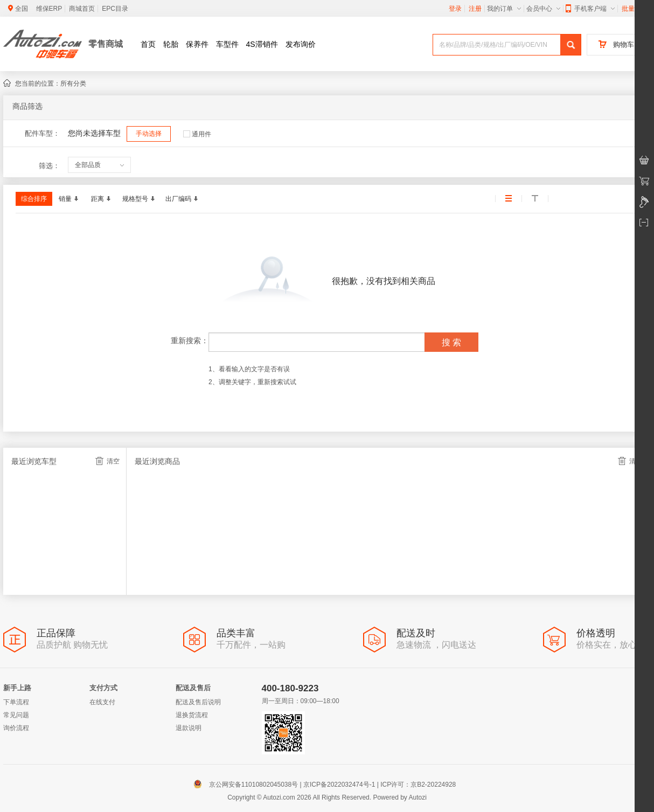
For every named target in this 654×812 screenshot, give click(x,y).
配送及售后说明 (198, 702)
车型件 (227, 44)
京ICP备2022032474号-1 (339, 785)
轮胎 (171, 44)
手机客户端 (590, 9)
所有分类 (73, 84)
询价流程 (16, 728)
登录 (455, 9)
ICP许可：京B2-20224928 (418, 785)
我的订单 (504, 9)
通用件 (197, 134)
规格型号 (138, 199)
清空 (107, 461)
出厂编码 (182, 199)
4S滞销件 (262, 44)
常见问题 (16, 715)
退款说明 (189, 728)
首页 (148, 44)
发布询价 (301, 44)
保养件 (197, 44)
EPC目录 (115, 9)
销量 (68, 199)
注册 (475, 9)
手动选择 (149, 134)
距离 (101, 199)
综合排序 (34, 199)
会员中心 (543, 9)
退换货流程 (192, 715)
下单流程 (16, 702)
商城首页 (82, 9)
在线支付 (102, 702)
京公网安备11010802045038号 (248, 785)
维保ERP (49, 9)
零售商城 (106, 44)
